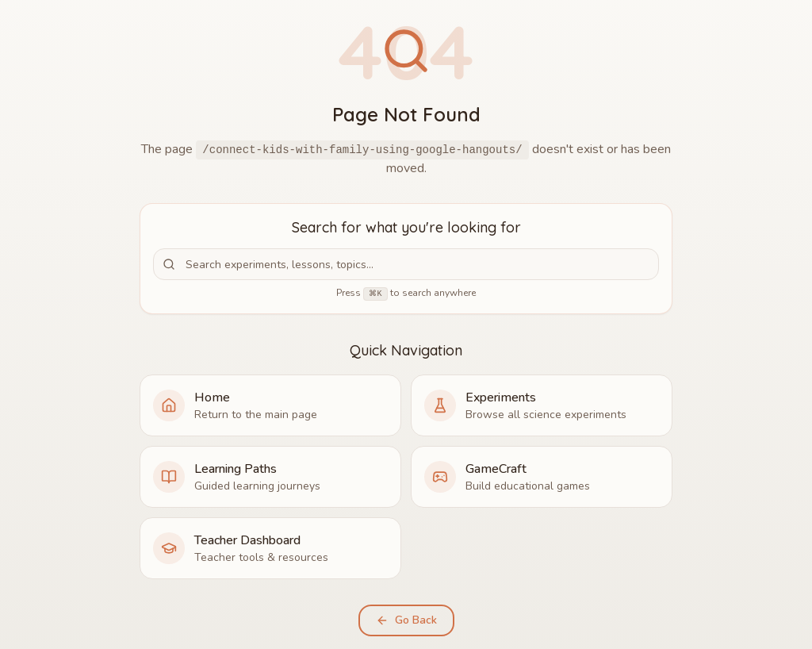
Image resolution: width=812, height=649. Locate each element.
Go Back (406, 620)
